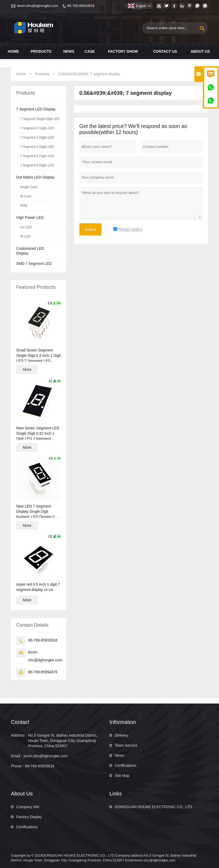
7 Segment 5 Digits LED (37, 156)
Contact (20, 722)
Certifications (125, 765)
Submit (91, 229)
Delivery (121, 735)
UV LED (26, 227)
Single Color (29, 187)
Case (90, 51)
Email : (17, 756)
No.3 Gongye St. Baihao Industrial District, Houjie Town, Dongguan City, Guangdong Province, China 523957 (62, 741)
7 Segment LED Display (36, 109)
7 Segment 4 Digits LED (37, 147)
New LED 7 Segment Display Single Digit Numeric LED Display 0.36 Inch (38, 512)
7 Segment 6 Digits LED (37, 165)
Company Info (28, 807)
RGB (24, 206)
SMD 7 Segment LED (34, 264)
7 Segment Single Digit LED (40, 119)
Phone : (17, 766)
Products (41, 51)
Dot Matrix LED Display (35, 177)
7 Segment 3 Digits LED (37, 137)
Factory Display (29, 817)
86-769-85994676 (43, 672)
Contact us (165, 51)
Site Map (122, 776)
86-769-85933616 (81, 6)
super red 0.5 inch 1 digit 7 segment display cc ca (38, 587)
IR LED (25, 237)
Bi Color (26, 196)
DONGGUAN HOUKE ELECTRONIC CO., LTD (153, 807)
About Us (200, 51)
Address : (19, 735)
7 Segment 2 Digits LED (37, 128)
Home (13, 51)
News (69, 51)
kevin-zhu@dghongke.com (37, 6)
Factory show (123, 51)
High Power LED (30, 217)
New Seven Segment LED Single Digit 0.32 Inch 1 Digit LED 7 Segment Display (38, 434)
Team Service (126, 745)
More (27, 370)
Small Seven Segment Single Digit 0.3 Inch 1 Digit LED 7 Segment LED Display (38, 356)
